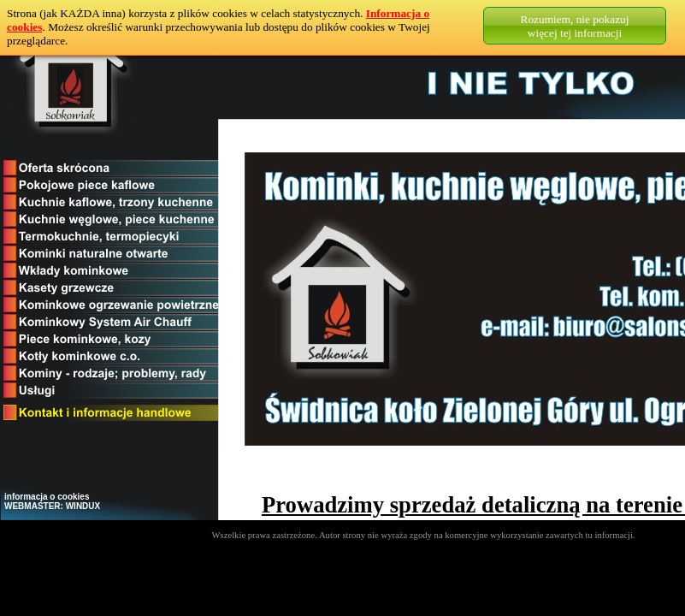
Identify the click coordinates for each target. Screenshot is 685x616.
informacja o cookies (47, 497)
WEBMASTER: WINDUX (52, 506)
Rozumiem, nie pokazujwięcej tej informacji (575, 26)
